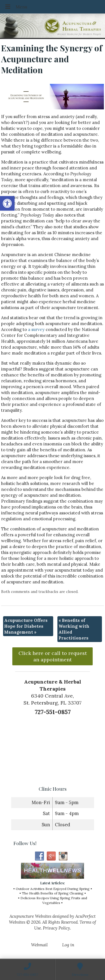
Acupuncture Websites (30, 916)
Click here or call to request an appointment (53, 656)
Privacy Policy (56, 928)
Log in (68, 945)
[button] (7, 203)
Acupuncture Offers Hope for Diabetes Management (26, 626)
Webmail (39, 945)
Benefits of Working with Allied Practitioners (74, 629)
